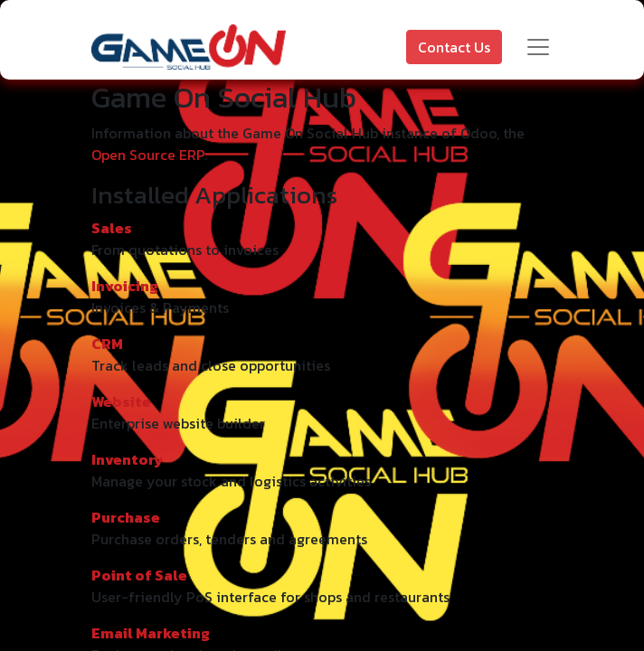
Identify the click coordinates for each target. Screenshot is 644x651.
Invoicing (125, 286)
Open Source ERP (148, 155)
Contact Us (454, 47)
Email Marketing (151, 633)
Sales (112, 228)
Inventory (127, 459)
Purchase (126, 517)
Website (121, 401)
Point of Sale (139, 575)
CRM (107, 344)
